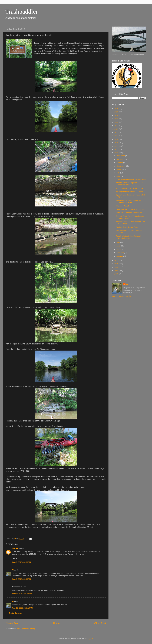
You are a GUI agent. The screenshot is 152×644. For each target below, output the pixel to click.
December (121, 156)
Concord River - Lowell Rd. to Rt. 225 (131, 209)
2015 (117, 143)
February (120, 253)
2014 (117, 146)
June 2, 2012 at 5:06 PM (21, 579)
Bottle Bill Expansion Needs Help (129, 213)
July (118, 173)
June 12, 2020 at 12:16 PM (22, 608)
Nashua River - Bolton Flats (127, 227)
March (119, 249)
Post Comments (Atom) (26, 629)
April (119, 246)
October (120, 163)
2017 (117, 136)
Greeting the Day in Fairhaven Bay (130, 188)
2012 (117, 153)
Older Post (100, 623)
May (118, 242)
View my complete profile (121, 296)
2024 (117, 115)
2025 (117, 112)
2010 (117, 264)
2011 (117, 260)
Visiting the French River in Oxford (129, 192)
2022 (117, 122)
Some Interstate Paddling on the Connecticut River (129, 201)
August (120, 169)
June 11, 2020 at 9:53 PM (22, 593)
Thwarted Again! (123, 206)
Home (56, 623)
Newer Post (12, 623)
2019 (117, 132)
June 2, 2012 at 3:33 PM (21, 562)
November (121, 159)
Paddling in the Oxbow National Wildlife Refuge (128, 237)
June (119, 176)
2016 (117, 139)
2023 (117, 119)
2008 (117, 271)
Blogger (90, 639)
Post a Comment (16, 613)
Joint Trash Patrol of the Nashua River (131, 179)
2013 (117, 149)
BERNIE (15, 548)
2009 (117, 267)
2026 (117, 109)
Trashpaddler (22, 12)
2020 (117, 129)
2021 (117, 126)
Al (13, 570)
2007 (117, 274)
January (120, 256)
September (121, 166)
